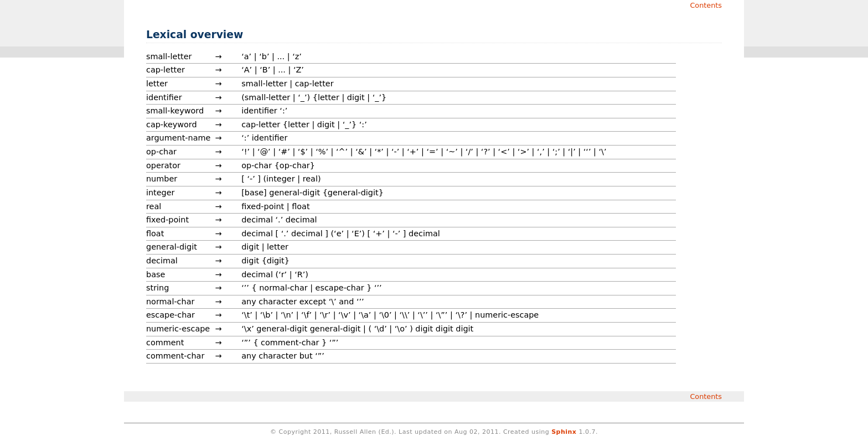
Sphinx (564, 432)
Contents (706, 5)
